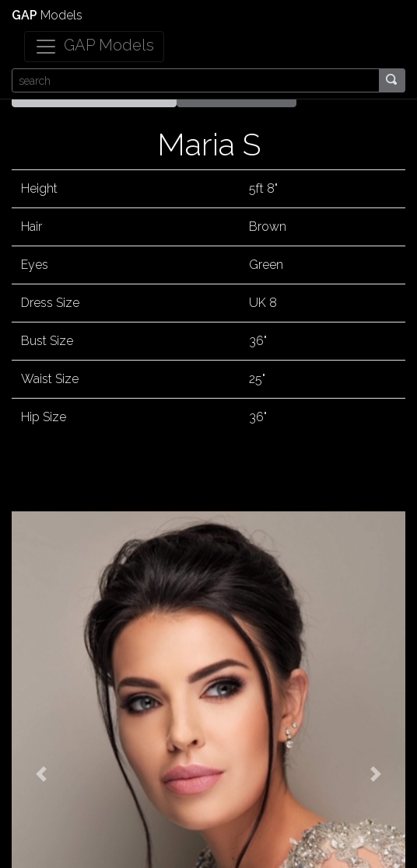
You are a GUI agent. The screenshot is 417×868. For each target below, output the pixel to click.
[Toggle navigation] (94, 47)
